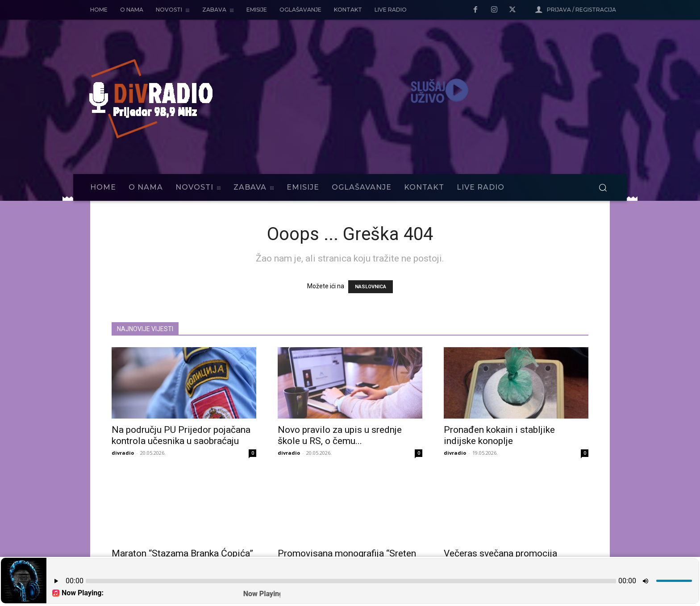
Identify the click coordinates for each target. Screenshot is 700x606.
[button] (603, 187)
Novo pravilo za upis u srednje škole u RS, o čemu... (340, 435)
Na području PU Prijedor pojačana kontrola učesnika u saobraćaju (181, 435)
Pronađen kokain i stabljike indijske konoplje (499, 435)
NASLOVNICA (371, 287)
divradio (123, 453)
